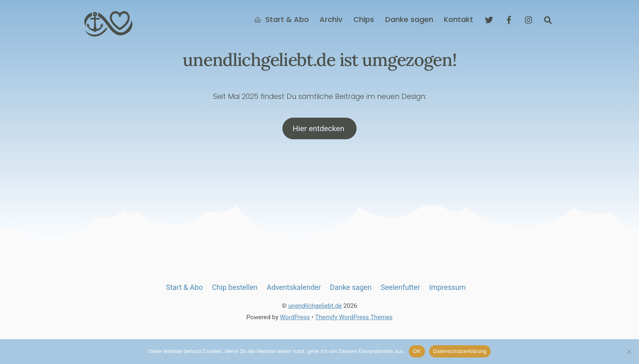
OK (417, 351)
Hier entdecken (319, 129)
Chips (364, 20)
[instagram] (529, 20)
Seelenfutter (400, 289)
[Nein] (629, 351)
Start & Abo (281, 20)
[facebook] (509, 20)
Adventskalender (294, 289)
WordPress (295, 319)
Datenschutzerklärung (460, 351)
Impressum (447, 289)
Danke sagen (409, 20)
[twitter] (489, 20)
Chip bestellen (235, 289)
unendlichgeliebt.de (315, 308)
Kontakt (458, 20)
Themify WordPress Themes (354, 319)
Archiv (331, 20)
